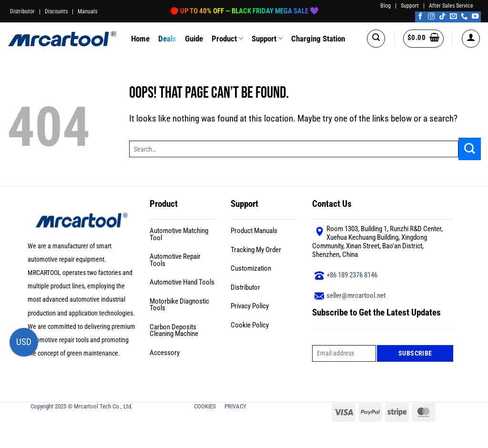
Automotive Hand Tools (182, 282)
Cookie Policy (250, 325)
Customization (251, 268)
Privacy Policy (250, 306)
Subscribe (415, 353)
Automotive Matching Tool (179, 234)
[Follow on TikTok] (442, 17)
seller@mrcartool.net (356, 295)
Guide (194, 39)
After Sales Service (451, 6)
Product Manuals (254, 231)
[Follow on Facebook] (420, 17)
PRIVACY (236, 406)
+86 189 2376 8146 (352, 275)
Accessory (165, 353)
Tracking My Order (256, 250)
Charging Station (318, 39)
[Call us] (464, 17)
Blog (386, 6)
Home (140, 39)
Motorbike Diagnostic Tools (179, 305)
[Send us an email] (453, 17)
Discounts (56, 11)
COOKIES (206, 406)
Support (410, 6)
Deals (167, 39)
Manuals (87, 11)
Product (227, 39)
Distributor (22, 11)
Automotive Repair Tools (175, 260)
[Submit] (470, 149)
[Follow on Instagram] (431, 17)
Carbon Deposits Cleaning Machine (174, 331)
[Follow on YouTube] (475, 17)
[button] (376, 39)
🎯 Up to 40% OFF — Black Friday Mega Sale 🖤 (244, 11)
